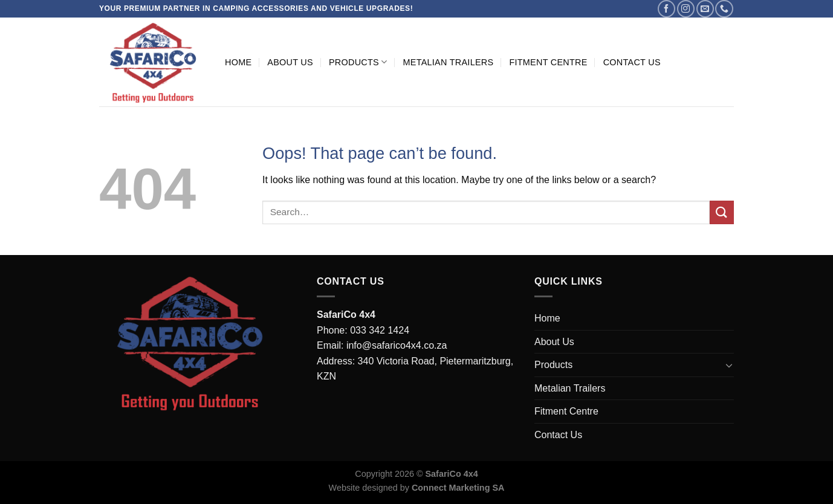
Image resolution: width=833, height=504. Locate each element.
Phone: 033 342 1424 (363, 330)
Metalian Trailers (448, 62)
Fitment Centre (548, 62)
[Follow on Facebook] (666, 9)
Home (238, 62)
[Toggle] (729, 365)
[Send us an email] (705, 9)
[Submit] (722, 212)
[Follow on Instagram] (686, 9)
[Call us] (724, 9)
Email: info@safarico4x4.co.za (382, 345)
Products (358, 62)
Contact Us (632, 62)
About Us (290, 62)
